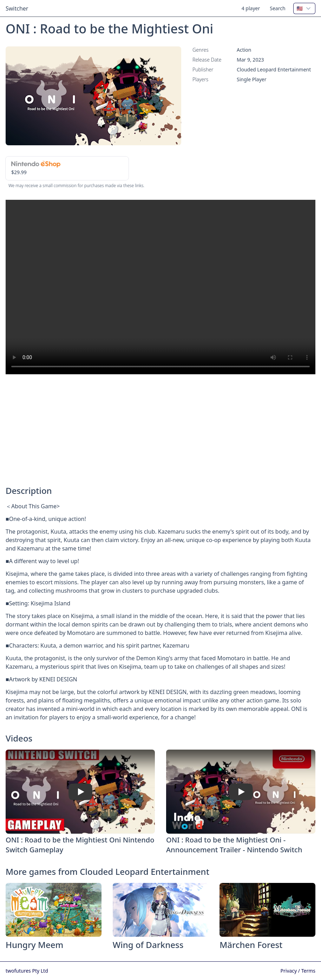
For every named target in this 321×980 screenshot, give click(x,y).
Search (277, 8)
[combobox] (304, 8)
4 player (251, 8)
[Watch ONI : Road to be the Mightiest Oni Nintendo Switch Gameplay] (80, 791)
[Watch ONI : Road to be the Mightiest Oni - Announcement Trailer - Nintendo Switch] (241, 791)
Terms (308, 971)
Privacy (289, 971)
